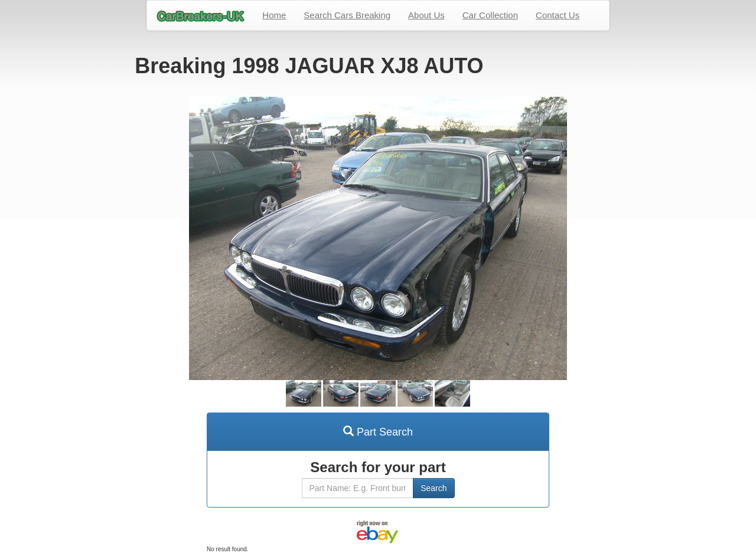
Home (274, 15)
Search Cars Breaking (347, 15)
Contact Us (558, 15)
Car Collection (490, 15)
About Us (426, 15)
